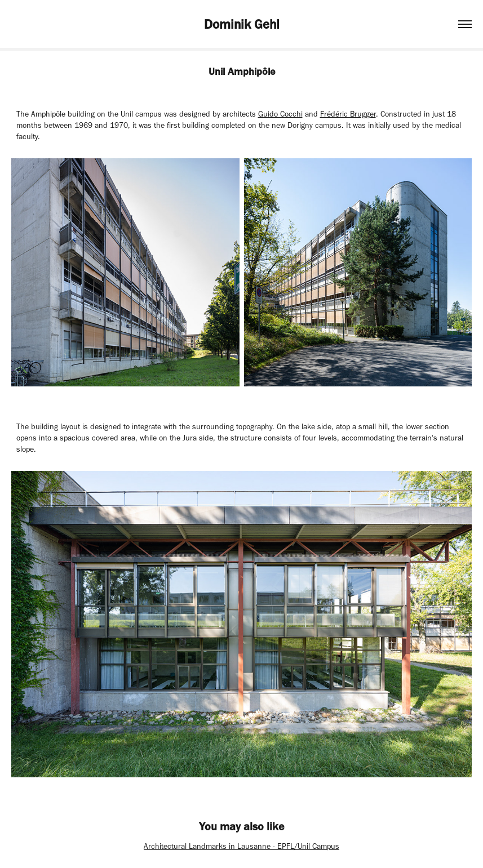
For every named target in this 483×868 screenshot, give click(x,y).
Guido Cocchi (280, 114)
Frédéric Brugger (348, 114)
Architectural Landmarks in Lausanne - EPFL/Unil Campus (241, 846)
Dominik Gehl (242, 24)
